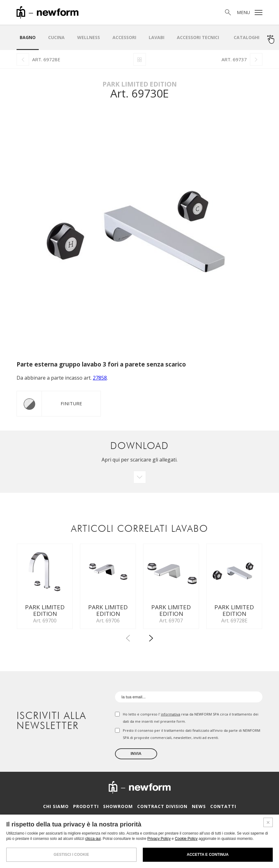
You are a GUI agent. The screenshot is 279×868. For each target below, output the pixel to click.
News (197, 808)
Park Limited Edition (140, 84)
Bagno (28, 37)
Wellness (89, 37)
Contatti (219, 808)
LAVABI (157, 37)
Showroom (120, 808)
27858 (100, 378)
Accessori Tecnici (198, 37)
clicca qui (93, 839)
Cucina (56, 37)
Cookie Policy (186, 839)
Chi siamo (60, 808)
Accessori (124, 37)
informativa (171, 716)
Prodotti (89, 808)
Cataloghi (247, 37)
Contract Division (162, 808)
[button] (151, 641)
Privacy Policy (159, 839)
